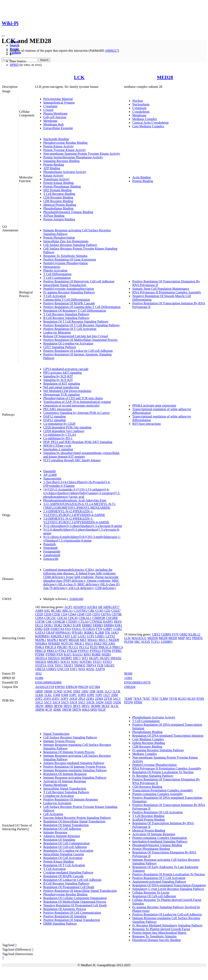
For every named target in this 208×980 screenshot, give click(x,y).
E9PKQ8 (71, 687)
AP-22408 (50, 475)
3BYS (77, 706)
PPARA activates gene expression (154, 405)
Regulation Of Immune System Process (69, 752)
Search (15, 45)
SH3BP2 (66, 658)
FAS (68, 629)
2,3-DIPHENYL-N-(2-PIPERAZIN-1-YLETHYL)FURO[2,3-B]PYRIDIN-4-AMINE (74, 513)
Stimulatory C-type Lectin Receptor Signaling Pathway (168, 889)
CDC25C (50, 618)
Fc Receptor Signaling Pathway (153, 776)
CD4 (64, 614)
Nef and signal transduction (61, 387)
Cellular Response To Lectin (151, 893)
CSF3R (40, 622)
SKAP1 (94, 658)
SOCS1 (65, 662)
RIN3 (87, 654)
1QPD (82, 695)
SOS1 (75, 662)
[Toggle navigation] (3, 36)
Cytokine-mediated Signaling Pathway (68, 872)
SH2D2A (54, 658)
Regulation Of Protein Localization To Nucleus (163, 772)
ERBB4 (109, 625)
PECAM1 (109, 643)
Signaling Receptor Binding (61, 161)
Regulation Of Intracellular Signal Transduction (74, 821)
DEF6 (118, 622)
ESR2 (39, 629)
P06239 (83, 687)
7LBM (164, 699)
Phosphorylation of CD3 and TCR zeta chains (73, 398)
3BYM (58, 706)
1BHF (39, 691)
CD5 (88, 614)
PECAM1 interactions (58, 409)
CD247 (116, 611)
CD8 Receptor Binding (58, 201)
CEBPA (166, 634)
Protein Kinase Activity (58, 146)
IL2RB (100, 633)
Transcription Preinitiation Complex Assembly (163, 790)
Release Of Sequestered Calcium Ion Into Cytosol (76, 336)
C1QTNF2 (81, 611)
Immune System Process (59, 741)
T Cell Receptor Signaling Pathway (66, 314)
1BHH (48, 691)
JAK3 (115, 633)
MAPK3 (52, 640)
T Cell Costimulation (57, 278)
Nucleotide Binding (56, 139)
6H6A (86, 710)
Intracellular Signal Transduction (65, 285)
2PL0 (82, 699)
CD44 (72, 614)
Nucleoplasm (141, 104)
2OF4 (47, 699)
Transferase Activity (56, 179)
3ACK (91, 702)
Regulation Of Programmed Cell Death (69, 887)
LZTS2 (110, 636)
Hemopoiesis (52, 267)
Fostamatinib (52, 551)
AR (100, 607)
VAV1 (74, 669)
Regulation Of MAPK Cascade (63, 876)
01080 (39, 678)
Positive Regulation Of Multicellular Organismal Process (80, 340)
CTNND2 (96, 622)
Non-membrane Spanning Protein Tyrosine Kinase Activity (82, 154)
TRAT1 (68, 665)
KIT (67, 636)
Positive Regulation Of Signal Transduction (72, 920)
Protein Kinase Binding (58, 183)
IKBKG (89, 633)
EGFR (77, 625)
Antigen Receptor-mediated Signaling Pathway (74, 763)
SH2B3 (106, 654)
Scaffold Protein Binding (148, 820)
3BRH (48, 706)
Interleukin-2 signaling (58, 449)
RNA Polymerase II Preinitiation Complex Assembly (167, 292)
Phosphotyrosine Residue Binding (65, 143)
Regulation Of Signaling (59, 840)
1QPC (73, 695)
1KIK (100, 691)
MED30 (153, 638)
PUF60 (129, 642)
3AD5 (108, 702)
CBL (92, 611)
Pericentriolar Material (58, 99)
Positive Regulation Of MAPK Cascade (69, 303)
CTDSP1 (72, 622)
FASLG (77, 629)
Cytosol (48, 110)
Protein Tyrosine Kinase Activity (65, 150)
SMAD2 (116, 658)
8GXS (192, 699)
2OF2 (39, 699)
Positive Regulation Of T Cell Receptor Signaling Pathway (82, 325)
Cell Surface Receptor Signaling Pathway (70, 245)
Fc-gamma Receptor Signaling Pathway (69, 292)
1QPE (91, 695)
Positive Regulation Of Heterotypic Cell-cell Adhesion (79, 281)
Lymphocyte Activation (59, 796)
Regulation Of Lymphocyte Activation (68, 343)
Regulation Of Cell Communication (67, 843)
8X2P (102, 710)
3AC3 (48, 702)
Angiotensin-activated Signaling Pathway (159, 882)
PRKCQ (52, 651)
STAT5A (41, 665)
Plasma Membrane (55, 113)
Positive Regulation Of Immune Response (71, 799)
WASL (90, 669)
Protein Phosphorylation (59, 238)
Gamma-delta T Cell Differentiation (67, 300)
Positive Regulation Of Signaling (65, 916)
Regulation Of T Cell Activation (64, 865)
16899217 (112, 51)
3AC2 (39, 702)
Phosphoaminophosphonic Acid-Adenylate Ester (75, 500)
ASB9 (39, 611)
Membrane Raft (54, 124)
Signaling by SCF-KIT (58, 376)
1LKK (39, 695)
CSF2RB (112, 618)
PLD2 (94, 647)
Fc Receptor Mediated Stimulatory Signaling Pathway (167, 925)
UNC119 (63, 669)
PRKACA (105, 647)
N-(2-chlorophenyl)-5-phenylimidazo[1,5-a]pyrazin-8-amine (83, 526)
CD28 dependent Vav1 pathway (64, 431)
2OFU (56, 699)
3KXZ (105, 706)
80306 (128, 674)
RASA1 (78, 654)
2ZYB (108, 699)
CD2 (107, 611)
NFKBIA (41, 643)
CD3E (56, 614)
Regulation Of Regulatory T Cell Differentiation (75, 311)
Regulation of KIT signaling (62, 384)
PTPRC (117, 651)
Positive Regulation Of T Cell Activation (70, 329)
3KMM (95, 706)
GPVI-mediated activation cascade (66, 369)
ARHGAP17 (111, 607)
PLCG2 (84, 647)
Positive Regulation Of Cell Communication (72, 913)
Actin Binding (141, 177)
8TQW (129, 702)
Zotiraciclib (51, 559)
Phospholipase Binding (58, 208)
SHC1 (77, 658)
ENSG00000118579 (137, 682)
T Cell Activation (55, 296)
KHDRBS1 (43, 636)
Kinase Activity (53, 175)
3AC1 (117, 699)
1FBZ (77, 691)
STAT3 (107, 662)
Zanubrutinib (52, 555)
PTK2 (62, 651)
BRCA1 (68, 611)
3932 (38, 674)
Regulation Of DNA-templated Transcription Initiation (168, 736)
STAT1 (97, 662)
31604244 (76, 599)
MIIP (181, 638)
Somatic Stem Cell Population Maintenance (161, 289)
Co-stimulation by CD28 (59, 424)
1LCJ (108, 691)
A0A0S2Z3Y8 (45, 687)
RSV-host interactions (146, 424)
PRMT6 (197, 638)
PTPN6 (106, 651)
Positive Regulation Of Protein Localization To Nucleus (169, 874)
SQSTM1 (86, 662)
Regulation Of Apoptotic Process (65, 909)
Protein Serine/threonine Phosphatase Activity (73, 157)
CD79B (116, 614)
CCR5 (100, 611)
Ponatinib (49, 544)
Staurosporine (52, 478)
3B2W (39, 706)
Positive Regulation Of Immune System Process (75, 767)
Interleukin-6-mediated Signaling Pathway (160, 841)
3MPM (40, 710)
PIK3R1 (62, 647)
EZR (47, 629)
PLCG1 (73, 647)
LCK (79, 77)
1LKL (48, 695)
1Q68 (56, 695)
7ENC (146, 699)
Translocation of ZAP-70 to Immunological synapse (77, 402)
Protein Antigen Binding (59, 219)
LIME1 (100, 636)
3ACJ (82, 702)
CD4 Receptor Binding (58, 197)
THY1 (59, 665)
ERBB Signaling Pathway (60, 924)
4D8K (57, 710)
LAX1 (82, 636)
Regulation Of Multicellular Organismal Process (75, 902)
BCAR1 (56, 611)
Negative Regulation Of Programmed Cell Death (75, 905)
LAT (74, 636)
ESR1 (118, 625)
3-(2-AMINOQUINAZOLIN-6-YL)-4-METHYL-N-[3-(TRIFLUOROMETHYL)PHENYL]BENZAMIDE (80, 506)
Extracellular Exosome (58, 128)
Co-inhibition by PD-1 (58, 438)
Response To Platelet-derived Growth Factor (161, 929)
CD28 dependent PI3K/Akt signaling (67, 427)
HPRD (14, 65)
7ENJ (155, 699)
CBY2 (156, 634)
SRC (137, 642)
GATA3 (40, 633)
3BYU (86, 706)
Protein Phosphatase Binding (62, 186)
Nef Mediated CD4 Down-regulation (67, 391)
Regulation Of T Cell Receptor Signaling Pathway (76, 321)
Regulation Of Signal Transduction (66, 825)
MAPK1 (41, 640)
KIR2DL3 (57, 636)
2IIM (114, 695)
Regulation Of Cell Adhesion (62, 829)
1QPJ (99, 695)
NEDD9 (114, 640)
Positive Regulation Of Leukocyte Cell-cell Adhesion (78, 351)
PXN (60, 654)
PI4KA (40, 647)
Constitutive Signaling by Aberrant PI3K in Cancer (76, 413)
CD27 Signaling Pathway (60, 347)
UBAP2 (109, 665)
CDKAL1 (85, 618)
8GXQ (182, 699)
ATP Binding (52, 168)
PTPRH (51, 654)
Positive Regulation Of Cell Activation (157, 812)
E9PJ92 (60, 687)
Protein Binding (54, 165)
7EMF (128, 699)
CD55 (96, 614)
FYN (99, 629)
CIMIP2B (99, 618)
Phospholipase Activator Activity (65, 172)
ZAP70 (100, 669)
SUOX (146, 642)
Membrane (50, 121)
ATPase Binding (54, 216)
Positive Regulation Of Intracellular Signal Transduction (80, 891)
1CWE (68, 691)
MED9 (173, 638)
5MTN (77, 710)
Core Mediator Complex (148, 126)
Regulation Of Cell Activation (63, 858)
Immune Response (55, 832)
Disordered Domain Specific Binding (157, 940)
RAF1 (68, 654)
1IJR (92, 691)
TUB (100, 665)
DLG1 (39, 625)
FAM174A (57, 629)
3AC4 (56, 702)
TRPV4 (91, 665)
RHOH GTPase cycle (57, 446)
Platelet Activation (55, 270)
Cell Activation (53, 814)
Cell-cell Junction (55, 117)
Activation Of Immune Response (65, 781)
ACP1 (68, 607)
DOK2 (58, 625)
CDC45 (73, 618)
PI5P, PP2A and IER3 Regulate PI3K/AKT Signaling (78, 442)
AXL (47, 611)
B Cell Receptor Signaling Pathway (66, 318)
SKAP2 (105, 658)
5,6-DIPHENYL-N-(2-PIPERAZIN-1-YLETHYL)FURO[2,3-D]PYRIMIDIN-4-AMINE (76, 520)
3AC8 (73, 702)
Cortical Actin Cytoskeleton (150, 123)
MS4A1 (93, 640)
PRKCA (118, 647)
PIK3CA (50, 647)
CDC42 (62, 618)
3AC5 (65, 702)
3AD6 (117, 702)
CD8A (39, 618)
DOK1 (49, 625)
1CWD (58, 691)
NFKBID (54, 643)
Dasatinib (49, 471)
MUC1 (103, 640)
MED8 (163, 638)
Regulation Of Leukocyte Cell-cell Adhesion (72, 880)
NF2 (188, 638)
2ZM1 (90, 699)
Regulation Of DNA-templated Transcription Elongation (169, 885)
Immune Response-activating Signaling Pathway (75, 778)
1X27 (107, 695)
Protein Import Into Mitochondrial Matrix (159, 933)
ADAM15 (80, 607)
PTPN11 (83, 651)
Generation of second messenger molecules (71, 405)
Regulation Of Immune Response (65, 774)
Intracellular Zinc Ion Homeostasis (66, 241)
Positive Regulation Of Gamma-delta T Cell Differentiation (82, 307)
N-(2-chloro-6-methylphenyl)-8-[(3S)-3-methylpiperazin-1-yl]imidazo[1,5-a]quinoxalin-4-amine (82, 539)
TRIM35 (80, 665)
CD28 (39, 614)
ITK (108, 633)
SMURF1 (53, 662)
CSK (49, 622)
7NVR (173, 699)
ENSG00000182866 (48, 682)
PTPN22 (95, 651)
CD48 (81, 614)
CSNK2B (59, 622)
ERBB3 (98, 625)
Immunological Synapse (59, 103)
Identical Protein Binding (60, 205)
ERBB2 (87, 625)
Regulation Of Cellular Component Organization (75, 898)
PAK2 (98, 643)
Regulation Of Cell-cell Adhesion (65, 847)
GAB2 (118, 629)
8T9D (200, 699)
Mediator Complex (145, 119)
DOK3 (68, 625)
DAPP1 (108, 622)
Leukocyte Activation (57, 803)
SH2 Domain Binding (57, 190)
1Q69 (65, 695)
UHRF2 (51, 669)
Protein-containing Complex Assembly (158, 794)
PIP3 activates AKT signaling (62, 373)
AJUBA (92, 607)
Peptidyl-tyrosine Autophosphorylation (69, 289)
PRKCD (41, 651)
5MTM (67, 710)
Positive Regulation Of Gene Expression (70, 259)
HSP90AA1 (63, 633)
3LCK (114, 706)
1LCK (116, 691)
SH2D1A (41, 658)
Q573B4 (94, 687)
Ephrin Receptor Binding (149, 743)
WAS (82, 669)
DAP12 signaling (55, 416)
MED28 (165, 77)
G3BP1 (108, 629)
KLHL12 (194, 634)
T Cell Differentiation (57, 274)
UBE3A (40, 669)
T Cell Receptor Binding (59, 194)
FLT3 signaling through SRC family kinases (72, 460)
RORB (96, 654)
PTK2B (72, 651)
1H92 (85, 691)
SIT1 (85, 658)
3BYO (68, 706)
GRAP (50, 633)
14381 (128, 678)
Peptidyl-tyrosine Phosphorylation (66, 263)
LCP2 (90, 636)
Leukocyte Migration (57, 332)
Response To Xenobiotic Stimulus (65, 256)
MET (83, 640)
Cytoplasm (50, 106)
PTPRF (40, 654)
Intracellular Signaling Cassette (64, 854)
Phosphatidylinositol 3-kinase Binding (68, 212)
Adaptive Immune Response (62, 836)
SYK (51, 665)
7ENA (137, 699)
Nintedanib (50, 548)
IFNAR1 (77, 633)
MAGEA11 (139, 638)
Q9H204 (130, 687)
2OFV (65, 699)
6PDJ (94, 710)
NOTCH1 (67, 643)
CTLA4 (83, 622)
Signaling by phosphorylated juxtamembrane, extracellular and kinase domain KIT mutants (81, 455)
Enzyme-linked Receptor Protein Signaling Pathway (77, 818)
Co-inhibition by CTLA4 (60, 435)
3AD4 (99, 702)
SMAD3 (41, 662)
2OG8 (73, 699)
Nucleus (138, 101)
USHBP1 (167, 642)
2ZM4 (99, 699)
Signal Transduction (56, 734)
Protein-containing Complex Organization (160, 838)
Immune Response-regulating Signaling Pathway (75, 770)
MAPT (63, 640)
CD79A (106, 614)
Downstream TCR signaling (61, 394)
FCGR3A (89, 629)
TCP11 (155, 642)
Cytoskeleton (141, 112)
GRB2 (184, 634)
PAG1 (89, 643)
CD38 (48, 614)
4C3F (49, 710)
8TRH (138, 702)
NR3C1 (79, 643)
